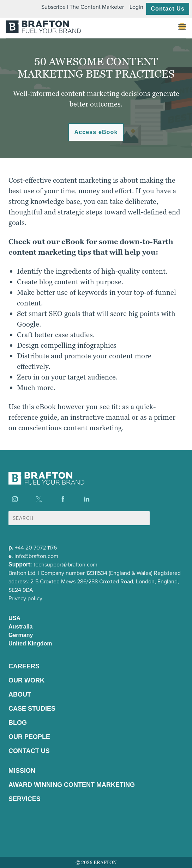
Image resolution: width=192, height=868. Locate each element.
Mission (22, 771)
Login (136, 7)
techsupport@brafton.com (65, 564)
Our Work (26, 680)
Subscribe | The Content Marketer (83, 7)
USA (14, 618)
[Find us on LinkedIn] (87, 499)
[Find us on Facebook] (63, 499)
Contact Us (168, 9)
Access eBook (96, 132)
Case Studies (32, 709)
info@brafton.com (36, 556)
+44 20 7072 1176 (36, 548)
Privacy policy (25, 598)
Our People (29, 737)
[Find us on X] (39, 499)
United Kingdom (30, 644)
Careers (24, 666)
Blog (18, 723)
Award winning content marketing (72, 785)
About (20, 694)
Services (25, 799)
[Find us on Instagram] (15, 499)
